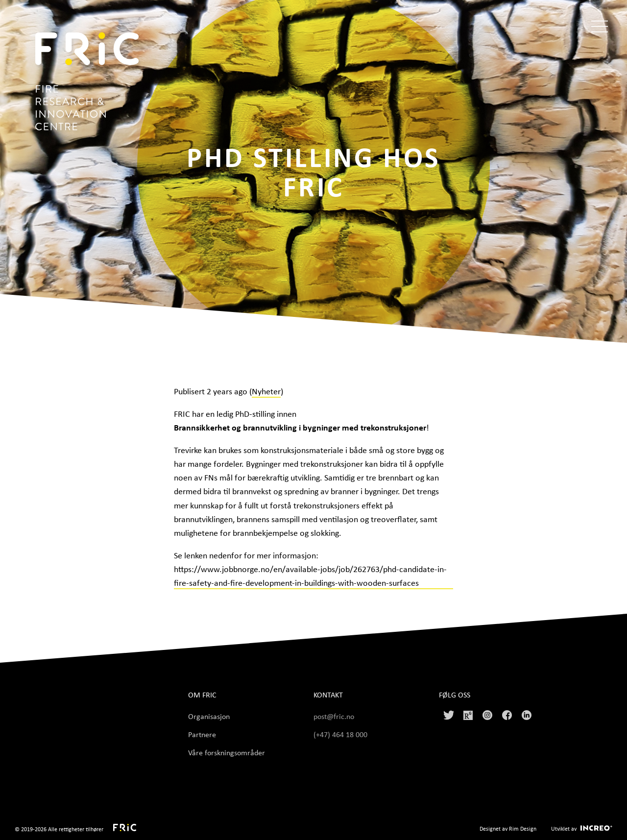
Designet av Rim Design (508, 828)
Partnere (202, 734)
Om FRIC (202, 695)
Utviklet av (564, 828)
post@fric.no (334, 716)
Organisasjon (209, 716)
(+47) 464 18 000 (341, 734)
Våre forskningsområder (227, 752)
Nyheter (266, 391)
